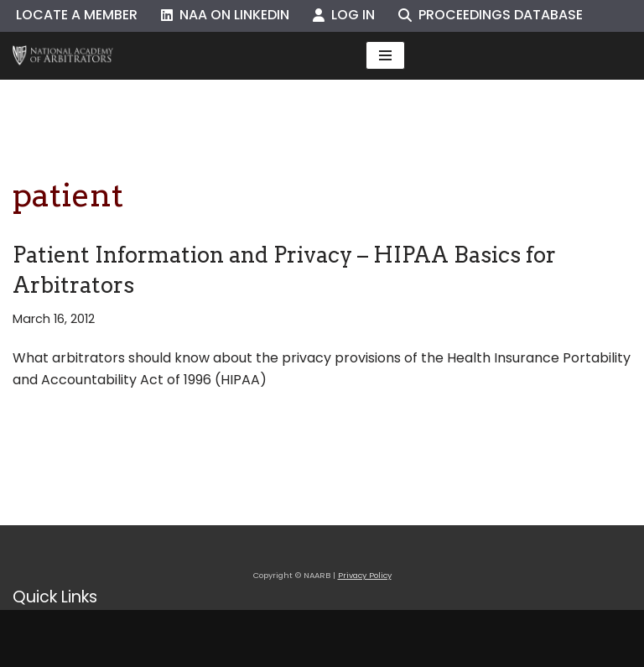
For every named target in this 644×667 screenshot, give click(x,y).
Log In (344, 15)
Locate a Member (77, 15)
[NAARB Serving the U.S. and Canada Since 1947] (63, 56)
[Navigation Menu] (385, 55)
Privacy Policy (365, 575)
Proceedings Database (491, 15)
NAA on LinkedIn (225, 15)
